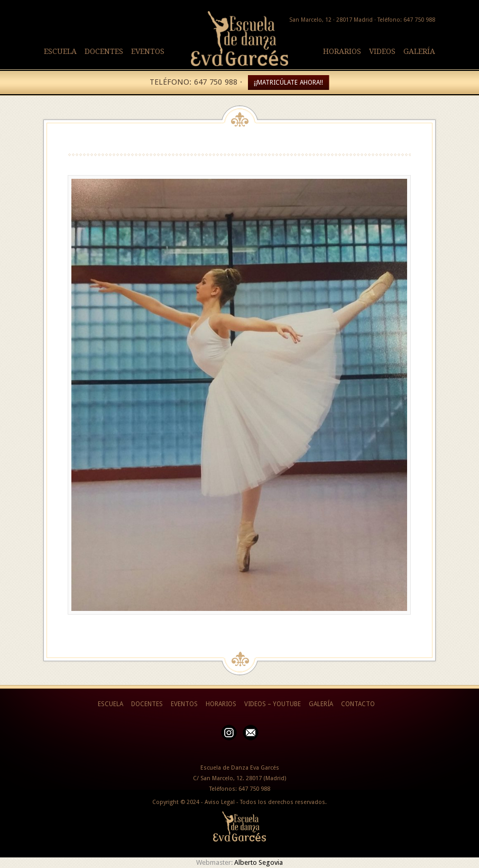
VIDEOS (382, 51)
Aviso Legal (220, 802)
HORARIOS (342, 51)
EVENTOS (148, 51)
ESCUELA (60, 51)
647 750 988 (254, 789)
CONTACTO (358, 704)
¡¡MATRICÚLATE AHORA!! (288, 83)
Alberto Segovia (259, 862)
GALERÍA (419, 51)
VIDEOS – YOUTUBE (273, 704)
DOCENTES (104, 51)
